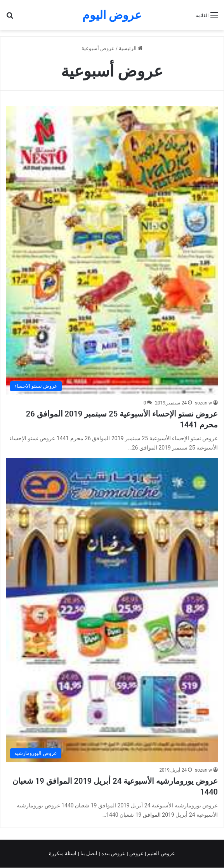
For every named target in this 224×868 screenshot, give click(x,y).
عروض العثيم (160, 853)
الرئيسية (131, 48)
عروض (136, 853)
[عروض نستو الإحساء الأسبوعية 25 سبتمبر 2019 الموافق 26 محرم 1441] (112, 251)
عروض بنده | (113, 853)
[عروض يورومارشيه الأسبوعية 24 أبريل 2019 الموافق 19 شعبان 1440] (112, 610)
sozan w (203, 403)
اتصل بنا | (89, 853)
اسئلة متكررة (63, 853)
